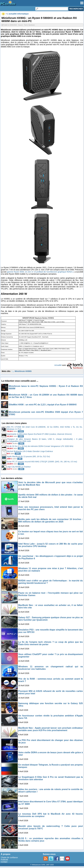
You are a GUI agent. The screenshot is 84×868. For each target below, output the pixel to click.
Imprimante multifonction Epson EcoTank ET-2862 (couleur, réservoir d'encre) (39, 434)
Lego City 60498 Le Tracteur (19, 467)
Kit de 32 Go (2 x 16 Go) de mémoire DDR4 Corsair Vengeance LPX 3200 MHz (40, 446)
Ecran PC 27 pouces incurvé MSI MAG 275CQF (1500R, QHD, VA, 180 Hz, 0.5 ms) (42, 462)
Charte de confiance (9, 857)
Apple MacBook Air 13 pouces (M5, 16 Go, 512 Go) (28, 456)
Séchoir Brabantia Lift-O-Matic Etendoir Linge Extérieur (30, 451)
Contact (4, 862)
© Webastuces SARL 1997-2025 (42, 865)
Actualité (58, 365)
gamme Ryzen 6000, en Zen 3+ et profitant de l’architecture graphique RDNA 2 (40, 272)
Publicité (4, 860)
